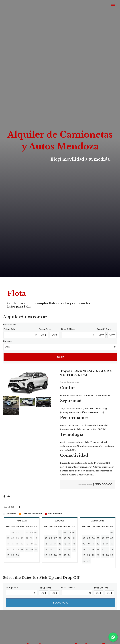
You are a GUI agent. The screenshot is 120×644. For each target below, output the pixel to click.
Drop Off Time (104, 329)
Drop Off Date (68, 329)
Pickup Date (9, 329)
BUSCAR (60, 357)
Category (8, 341)
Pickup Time (45, 329)
